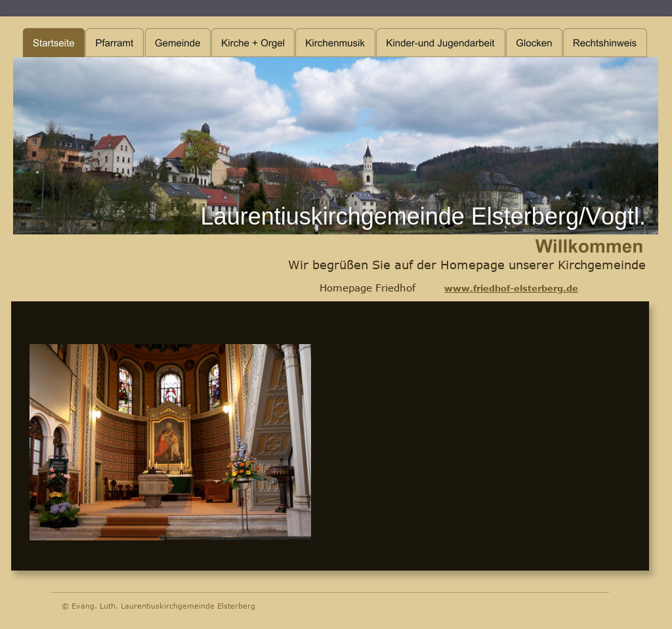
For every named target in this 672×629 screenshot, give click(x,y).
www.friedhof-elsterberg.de (511, 288)
